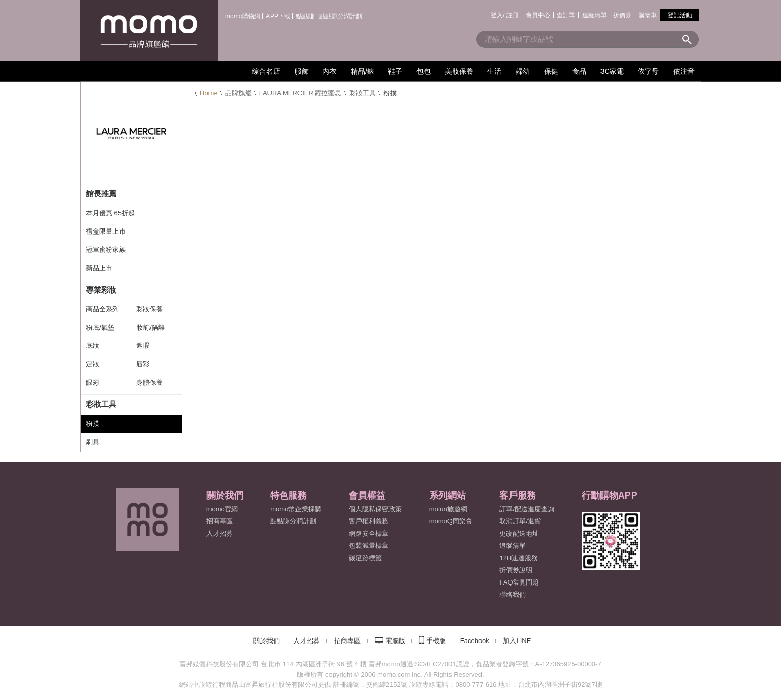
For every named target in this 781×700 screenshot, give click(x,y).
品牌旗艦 (238, 93)
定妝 (93, 364)
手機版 (436, 641)
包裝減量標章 (369, 546)
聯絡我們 (513, 594)
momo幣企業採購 (296, 509)
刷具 (93, 442)
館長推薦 (101, 194)
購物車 (648, 15)
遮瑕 (143, 346)
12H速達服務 (519, 558)
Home (209, 93)
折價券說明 (516, 570)
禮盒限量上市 (106, 231)
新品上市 (99, 268)
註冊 (513, 15)
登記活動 (680, 15)
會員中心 (538, 15)
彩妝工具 (363, 93)
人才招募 (307, 641)
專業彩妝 (101, 290)
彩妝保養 (149, 309)
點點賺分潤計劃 (341, 16)
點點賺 (305, 16)
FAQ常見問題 (519, 582)
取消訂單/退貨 (520, 521)
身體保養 (149, 382)
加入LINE (517, 641)
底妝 (93, 346)
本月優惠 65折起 (110, 213)
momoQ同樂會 (451, 521)
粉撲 (93, 424)
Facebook (475, 641)
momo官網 (222, 509)
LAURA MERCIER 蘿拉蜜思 (301, 93)
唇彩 (143, 364)
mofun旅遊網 (448, 509)
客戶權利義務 (369, 521)
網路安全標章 (369, 533)
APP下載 (278, 16)
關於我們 (266, 641)
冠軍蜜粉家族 (106, 250)
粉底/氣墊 (100, 327)
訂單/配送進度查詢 (527, 509)
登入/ (498, 15)
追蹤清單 (594, 15)
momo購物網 (243, 16)
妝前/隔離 (151, 327)
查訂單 (566, 15)
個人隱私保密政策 (375, 509)
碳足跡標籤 (365, 558)
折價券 (622, 15)
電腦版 (395, 641)
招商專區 (220, 521)
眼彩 (93, 382)
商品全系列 (102, 309)
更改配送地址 (519, 533)
